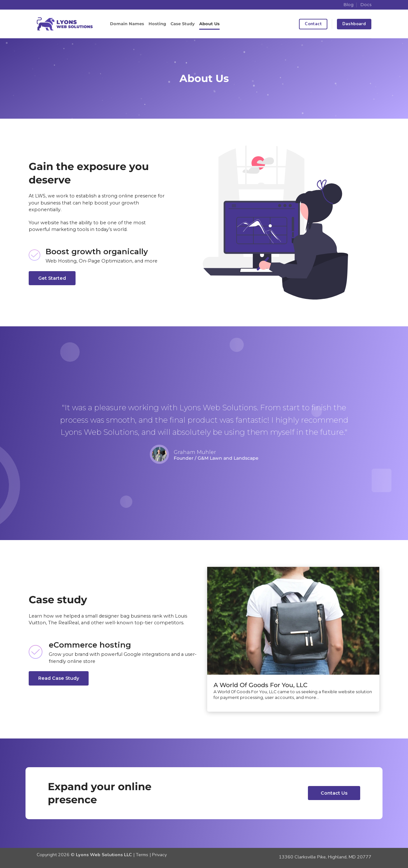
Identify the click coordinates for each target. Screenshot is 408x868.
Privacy (159, 855)
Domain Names (127, 24)
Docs (366, 5)
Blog (349, 5)
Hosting (157, 24)
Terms (142, 855)
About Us (209, 24)
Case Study (183, 24)
